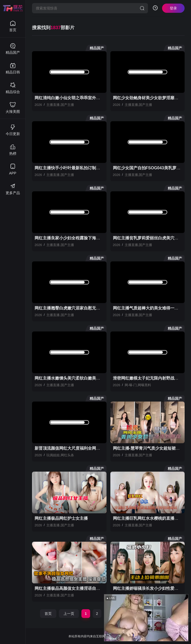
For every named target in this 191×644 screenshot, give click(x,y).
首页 (48, 614)
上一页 (69, 614)
